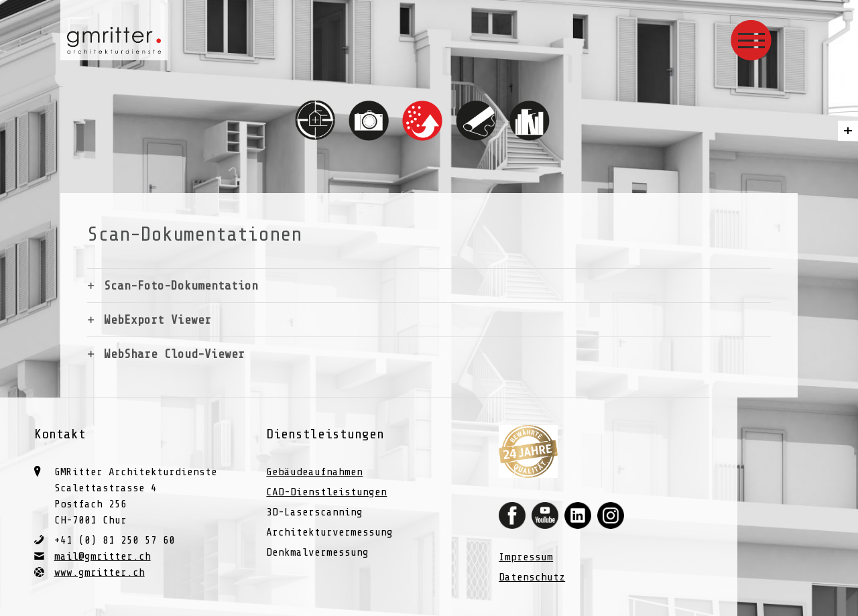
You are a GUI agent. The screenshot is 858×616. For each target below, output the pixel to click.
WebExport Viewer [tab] (158, 320)
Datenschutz (532, 577)
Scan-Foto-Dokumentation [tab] (181, 286)
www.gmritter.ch (100, 572)
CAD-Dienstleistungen (326, 492)
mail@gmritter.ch (103, 556)
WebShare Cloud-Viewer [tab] (174, 354)
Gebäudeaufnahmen (314, 472)
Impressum (526, 557)
